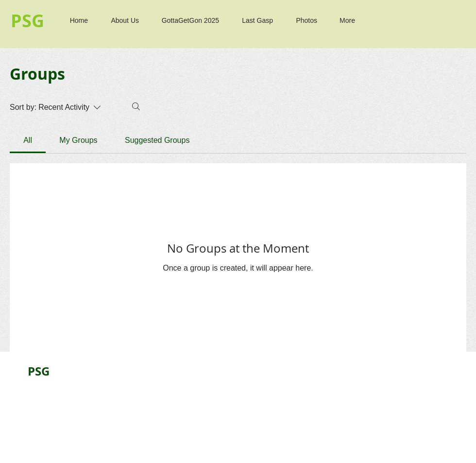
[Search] (136, 106)
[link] (28, 140)
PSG (39, 371)
